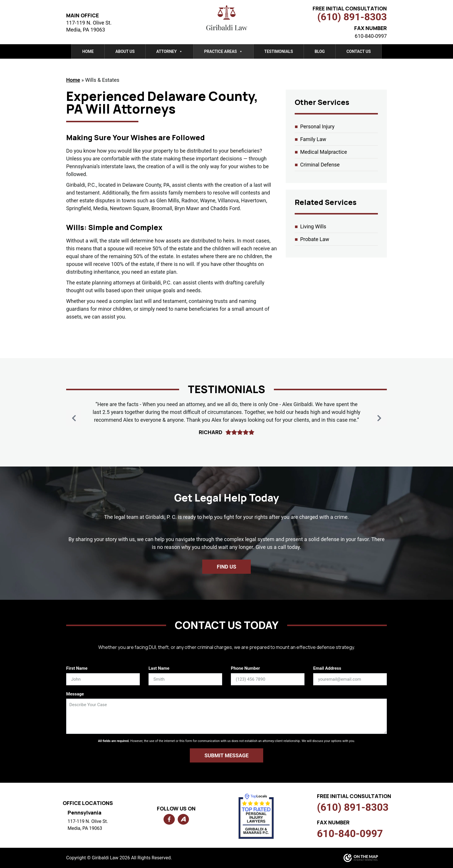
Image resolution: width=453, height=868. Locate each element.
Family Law (313, 139)
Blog (320, 51)
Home (88, 51)
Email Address (327, 668)
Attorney (169, 51)
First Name (77, 668)
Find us (227, 567)
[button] (379, 418)
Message (75, 694)
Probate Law (315, 239)
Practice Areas (223, 51)
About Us (125, 51)
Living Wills (313, 226)
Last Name (159, 668)
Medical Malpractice (324, 152)
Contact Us (359, 51)
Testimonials (279, 51)
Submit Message (227, 755)
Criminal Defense (320, 165)
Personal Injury (317, 126)
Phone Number (245, 668)
